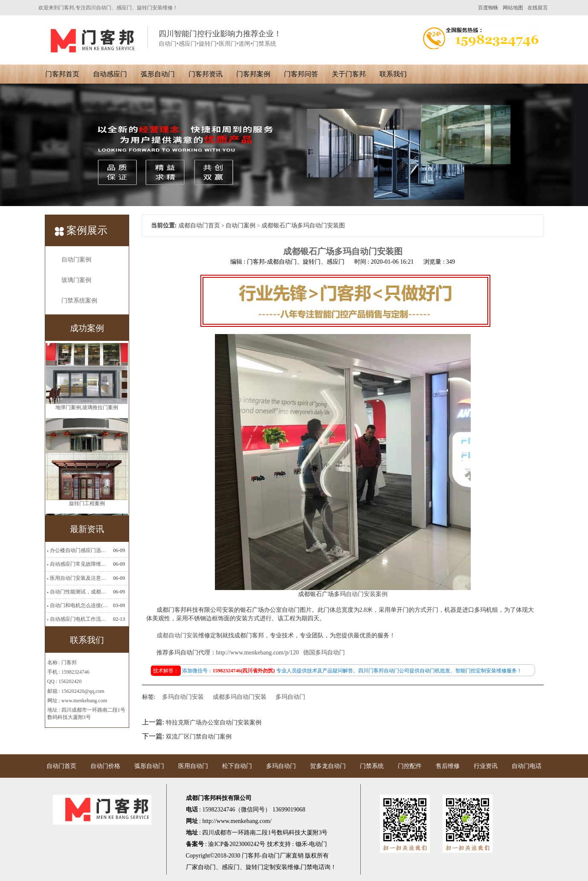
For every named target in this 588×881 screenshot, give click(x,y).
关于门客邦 (349, 74)
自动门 (207, 867)
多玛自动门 (290, 697)
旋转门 (255, 867)
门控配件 (410, 766)
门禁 (307, 867)
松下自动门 (237, 766)
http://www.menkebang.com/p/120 (258, 653)
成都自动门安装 (177, 635)
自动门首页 (61, 766)
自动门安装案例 (367, 594)
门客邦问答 (301, 74)
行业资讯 (486, 766)
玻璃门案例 (76, 280)
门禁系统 (372, 766)
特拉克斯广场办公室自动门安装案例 (214, 723)
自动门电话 (527, 766)
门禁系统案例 (79, 301)
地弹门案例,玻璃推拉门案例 (87, 411)
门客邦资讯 (206, 74)
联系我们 (393, 74)
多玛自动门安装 (183, 697)
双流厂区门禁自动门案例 (199, 737)
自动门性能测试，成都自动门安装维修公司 (79, 592)
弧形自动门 (158, 74)
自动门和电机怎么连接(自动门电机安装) (79, 605)
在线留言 (538, 8)
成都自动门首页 (199, 225)
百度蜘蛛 (488, 8)
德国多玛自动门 (324, 653)
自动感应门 (110, 74)
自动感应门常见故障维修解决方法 (79, 564)
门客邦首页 (62, 74)
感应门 (231, 867)
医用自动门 (193, 766)
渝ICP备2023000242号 (237, 844)
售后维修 (448, 766)
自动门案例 (76, 260)
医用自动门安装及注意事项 (79, 578)
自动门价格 (105, 766)
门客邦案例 (253, 74)
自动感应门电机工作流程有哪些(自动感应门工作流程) (79, 619)
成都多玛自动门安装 (240, 697)
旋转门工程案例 (87, 507)
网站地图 (513, 8)
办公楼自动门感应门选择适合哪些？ (79, 550)
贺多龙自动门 (328, 766)
